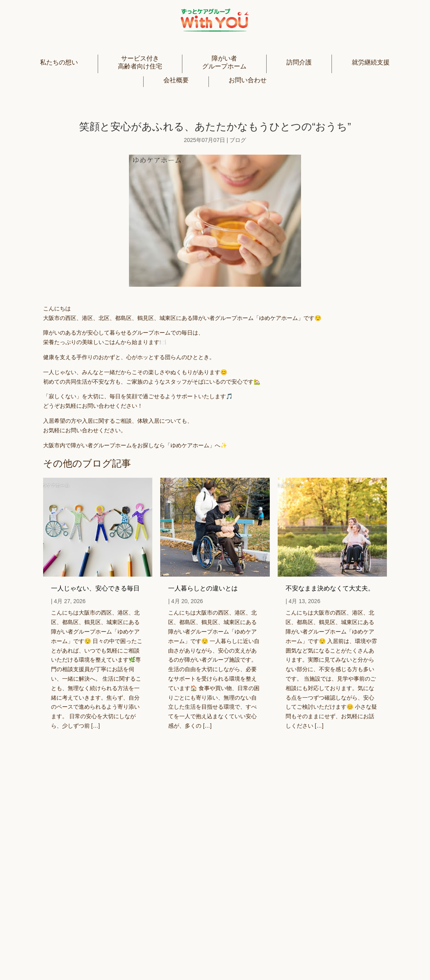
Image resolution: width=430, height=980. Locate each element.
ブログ (238, 140)
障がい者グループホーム (224, 62)
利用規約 (309, 957)
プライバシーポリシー (250, 957)
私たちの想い (59, 62)
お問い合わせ (248, 80)
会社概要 (176, 80)
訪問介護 (299, 62)
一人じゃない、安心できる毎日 (95, 588)
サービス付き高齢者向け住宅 (140, 62)
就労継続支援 (371, 62)
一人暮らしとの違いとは (203, 588)
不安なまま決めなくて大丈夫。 (330, 588)
